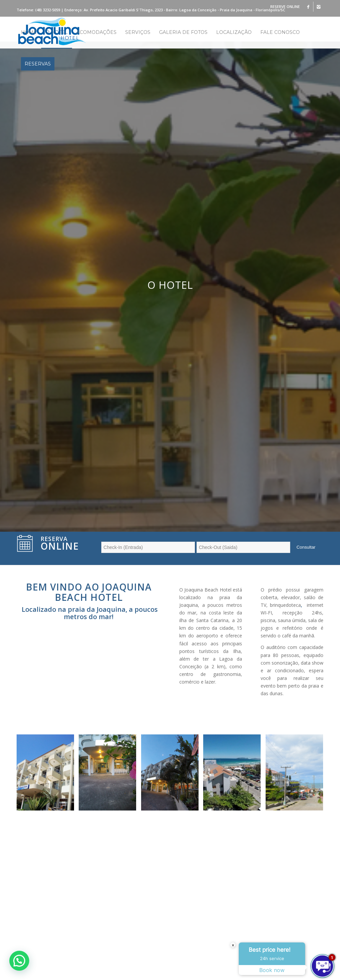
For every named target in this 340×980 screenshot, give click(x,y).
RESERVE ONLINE (285, 6)
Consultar (306, 547)
